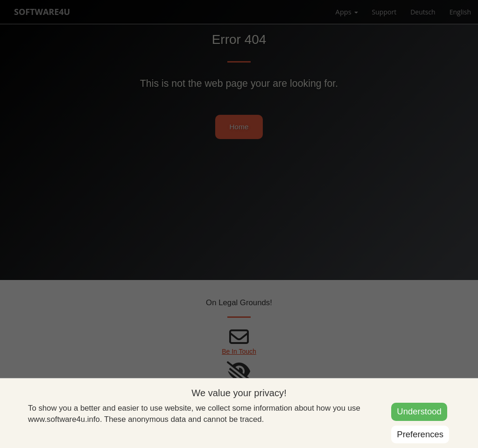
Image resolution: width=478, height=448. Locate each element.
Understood (419, 411)
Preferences (420, 434)
